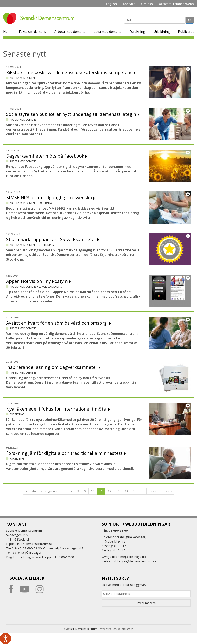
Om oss (147, 4)
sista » (167, 491)
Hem (7, 32)
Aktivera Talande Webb (176, 4)
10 (93, 491)
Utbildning (162, 32)
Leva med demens (107, 32)
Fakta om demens (33, 32)
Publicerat (186, 32)
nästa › (154, 491)
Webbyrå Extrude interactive (117, 629)
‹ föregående (50, 491)
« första (31, 491)
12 (110, 491)
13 (118, 491)
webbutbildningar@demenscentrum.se (129, 561)
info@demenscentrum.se (35, 544)
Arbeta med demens (70, 32)
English (111, 4)
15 (135, 491)
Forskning (137, 32)
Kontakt (129, 4)
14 (126, 491)
